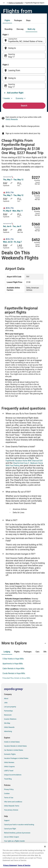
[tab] (7, 20)
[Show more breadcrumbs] (4, 3)
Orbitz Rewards (12, 119)
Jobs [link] (6, 703)
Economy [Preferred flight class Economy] (21, 98)
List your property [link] (10, 707)
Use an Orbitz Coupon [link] (12, 837)
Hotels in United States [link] (12, 742)
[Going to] (24, 48)
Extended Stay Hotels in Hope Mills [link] (16, 678)
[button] (24, 643)
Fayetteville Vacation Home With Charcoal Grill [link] (24, 461)
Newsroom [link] (8, 715)
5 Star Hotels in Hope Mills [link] (13, 659)
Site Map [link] (7, 723)
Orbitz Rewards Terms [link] (12, 806)
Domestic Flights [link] (10, 754)
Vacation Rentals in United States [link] (15, 746)
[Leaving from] (24, 70)
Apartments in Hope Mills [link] (13, 664)
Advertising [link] (8, 731)
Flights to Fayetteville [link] (16, 3)
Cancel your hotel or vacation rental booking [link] (19, 825)
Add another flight (14, 93)
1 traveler (8, 98)
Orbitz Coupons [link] (9, 767)
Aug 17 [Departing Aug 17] (11, 57)
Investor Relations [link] (10, 719)
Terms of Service (24, 865)
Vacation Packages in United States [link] (16, 758)
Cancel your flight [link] (10, 829)
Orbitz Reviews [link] (9, 762)
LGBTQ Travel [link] (9, 771)
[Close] (45, 847)
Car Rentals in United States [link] (14, 750)
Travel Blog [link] (8, 779)
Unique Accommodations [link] (13, 775)
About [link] (6, 699)
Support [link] (7, 820)
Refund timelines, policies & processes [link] (17, 833)
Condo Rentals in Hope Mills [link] (14, 673)
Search (24, 106)
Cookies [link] (7, 794)
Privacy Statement (10, 865)
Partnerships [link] (8, 711)
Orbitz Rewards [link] (9, 727)
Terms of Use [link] (9, 798)
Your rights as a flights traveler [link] (14, 841)
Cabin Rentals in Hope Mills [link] (13, 668)
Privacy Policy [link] (9, 789)
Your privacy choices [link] (11, 810)
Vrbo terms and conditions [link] (13, 802)
